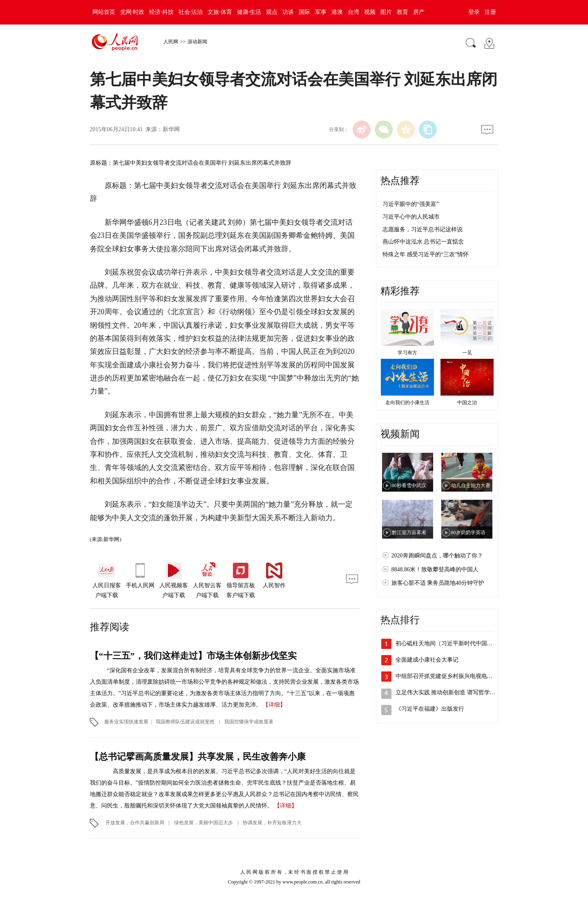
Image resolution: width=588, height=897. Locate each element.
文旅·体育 (220, 12)
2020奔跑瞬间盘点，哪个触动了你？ (437, 556)
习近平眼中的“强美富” (411, 204)
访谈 (288, 12)
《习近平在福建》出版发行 (430, 709)
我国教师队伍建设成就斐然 (186, 722)
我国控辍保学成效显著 (249, 722)
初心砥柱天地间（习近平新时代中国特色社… (453, 643)
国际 (304, 12)
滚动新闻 (197, 42)
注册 (490, 12)
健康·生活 (249, 12)
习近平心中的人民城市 (411, 217)
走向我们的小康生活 (407, 403)
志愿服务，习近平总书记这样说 (423, 229)
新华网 (171, 129)
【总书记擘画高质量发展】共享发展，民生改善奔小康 (198, 757)
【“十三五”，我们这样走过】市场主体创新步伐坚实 (193, 656)
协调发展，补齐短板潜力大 (272, 823)
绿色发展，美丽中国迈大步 (203, 823)
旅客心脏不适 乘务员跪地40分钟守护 (438, 583)
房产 (419, 12)
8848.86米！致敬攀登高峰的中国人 (435, 569)
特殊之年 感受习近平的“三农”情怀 (426, 254)
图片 (386, 12)
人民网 (171, 42)
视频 (370, 12)
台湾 (353, 12)
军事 (321, 12)
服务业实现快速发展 (126, 722)
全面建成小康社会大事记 (427, 660)
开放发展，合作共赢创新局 (135, 823)
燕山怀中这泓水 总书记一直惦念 (423, 242)
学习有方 (407, 353)
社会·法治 (191, 12)
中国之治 (467, 403)
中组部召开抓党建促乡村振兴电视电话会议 (450, 676)
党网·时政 (132, 12)
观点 (272, 12)
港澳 (337, 12)
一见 (467, 353)
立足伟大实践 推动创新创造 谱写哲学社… (448, 692)
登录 (474, 12)
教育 (402, 12)
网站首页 (104, 12)
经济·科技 (161, 12)
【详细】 (274, 705)
